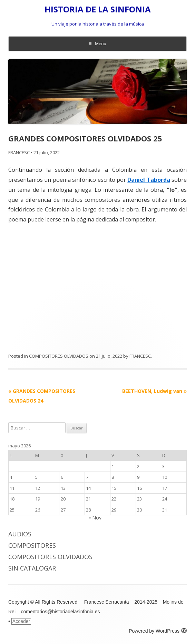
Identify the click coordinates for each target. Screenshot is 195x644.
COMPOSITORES (32, 545)
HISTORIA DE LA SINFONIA (98, 9)
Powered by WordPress (158, 631)
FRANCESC (19, 152)
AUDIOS (20, 534)
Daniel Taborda (149, 180)
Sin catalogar (32, 568)
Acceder (21, 621)
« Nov (95, 518)
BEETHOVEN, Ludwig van (154, 391)
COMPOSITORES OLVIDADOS (59, 356)
